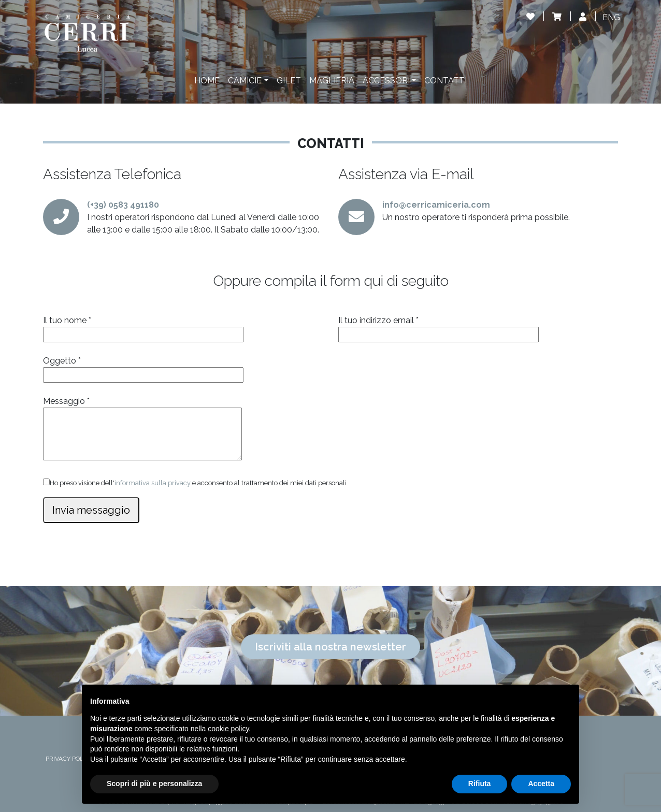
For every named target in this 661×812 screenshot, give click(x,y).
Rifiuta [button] (480, 784)
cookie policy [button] (228, 729)
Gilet (289, 81)
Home (207, 81)
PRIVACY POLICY (69, 759)
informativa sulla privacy (153, 483)
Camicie (245, 81)
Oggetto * (143, 368)
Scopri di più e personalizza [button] (154, 784)
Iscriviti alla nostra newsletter (330, 647)
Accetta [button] (541, 784)
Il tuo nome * (143, 327)
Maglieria (332, 81)
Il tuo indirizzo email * (439, 327)
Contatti (446, 81)
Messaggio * (142, 429)
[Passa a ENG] (611, 18)
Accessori (386, 81)
